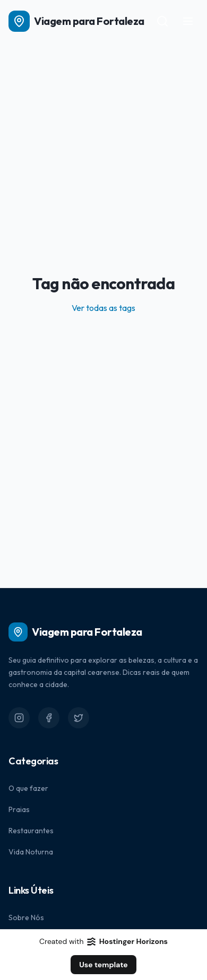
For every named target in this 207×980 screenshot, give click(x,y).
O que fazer (28, 788)
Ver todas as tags (103, 308)
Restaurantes (31, 831)
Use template (103, 965)
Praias (19, 809)
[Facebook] (49, 718)
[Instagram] (19, 718)
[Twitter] (79, 718)
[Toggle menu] (188, 21)
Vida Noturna (31, 852)
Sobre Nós (26, 917)
